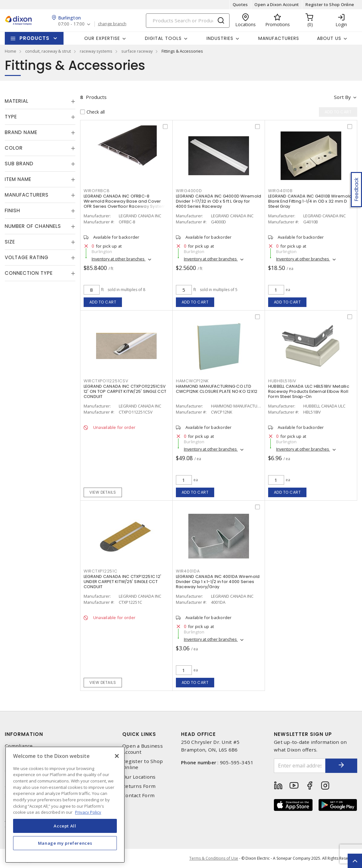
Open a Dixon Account (277, 4)
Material (17, 101)
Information (24, 734)
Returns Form (139, 786)
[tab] (40, 101)
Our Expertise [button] (102, 38)
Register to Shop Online (330, 4)
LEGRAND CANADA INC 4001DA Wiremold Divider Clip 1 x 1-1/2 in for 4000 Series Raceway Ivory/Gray (218, 582)
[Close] (117, 756)
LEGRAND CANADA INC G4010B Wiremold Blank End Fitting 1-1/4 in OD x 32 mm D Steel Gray (310, 201)
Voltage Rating (27, 257)
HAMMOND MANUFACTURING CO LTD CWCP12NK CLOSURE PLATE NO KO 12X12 (217, 389)
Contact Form (138, 795)
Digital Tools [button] (163, 38)
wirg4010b (280, 191)
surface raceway (137, 51)
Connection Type (29, 273)
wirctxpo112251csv (106, 381)
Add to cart (103, 302)
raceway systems (96, 51)
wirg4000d (189, 191)
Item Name (18, 179)
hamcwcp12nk (192, 381)
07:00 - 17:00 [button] (71, 24)
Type (11, 117)
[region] (65, 805)
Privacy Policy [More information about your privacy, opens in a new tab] (88, 812)
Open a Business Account (143, 749)
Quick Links (139, 734)
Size (10, 242)
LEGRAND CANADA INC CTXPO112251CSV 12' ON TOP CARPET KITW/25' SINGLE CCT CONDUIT (125, 391)
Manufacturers (279, 38)
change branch (112, 24)
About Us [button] (329, 38)
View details (103, 492)
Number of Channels (33, 226)
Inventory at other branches (119, 259)
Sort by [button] (342, 97)
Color (14, 148)
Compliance (19, 746)
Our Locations (139, 777)
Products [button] (34, 38)
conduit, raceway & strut (48, 51)
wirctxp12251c (101, 571)
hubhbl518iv (282, 381)
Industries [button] (220, 38)
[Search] (188, 21)
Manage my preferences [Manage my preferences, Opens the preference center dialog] (65, 843)
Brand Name (21, 132)
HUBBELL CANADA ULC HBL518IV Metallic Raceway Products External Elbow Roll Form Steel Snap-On (309, 391)
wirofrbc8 (97, 191)
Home (11, 51)
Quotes (240, 4)
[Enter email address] (300, 766)
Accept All (65, 826)
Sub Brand (19, 164)
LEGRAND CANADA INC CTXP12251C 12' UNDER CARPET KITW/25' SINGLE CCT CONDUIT (122, 582)
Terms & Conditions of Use (214, 858)
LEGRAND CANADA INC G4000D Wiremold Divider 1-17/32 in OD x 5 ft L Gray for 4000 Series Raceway (219, 201)
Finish (12, 210)
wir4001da (188, 571)
